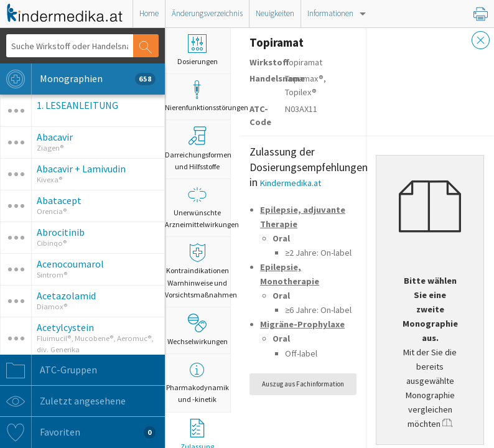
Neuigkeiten (275, 13)
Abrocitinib (61, 232)
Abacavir (55, 137)
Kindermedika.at (291, 183)
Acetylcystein (65, 327)
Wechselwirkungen (198, 330)
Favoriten (78, 432)
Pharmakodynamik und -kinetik (198, 382)
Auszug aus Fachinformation (303, 384)
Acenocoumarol (70, 264)
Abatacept (59, 200)
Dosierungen (198, 50)
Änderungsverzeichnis (207, 13)
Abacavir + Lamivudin (81, 169)
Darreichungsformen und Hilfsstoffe (198, 148)
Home (149, 13)
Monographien (78, 79)
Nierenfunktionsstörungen (198, 96)
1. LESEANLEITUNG (77, 105)
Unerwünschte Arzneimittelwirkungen (198, 207)
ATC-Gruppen (49, 370)
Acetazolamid (66, 296)
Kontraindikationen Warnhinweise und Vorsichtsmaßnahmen (198, 271)
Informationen (330, 13)
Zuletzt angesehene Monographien (78, 401)
